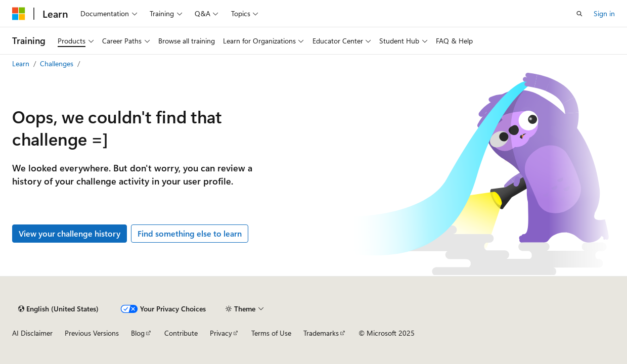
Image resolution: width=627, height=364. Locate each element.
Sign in (604, 13)
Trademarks (321, 333)
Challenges (58, 63)
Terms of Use (271, 333)
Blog (138, 333)
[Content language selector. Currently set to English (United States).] (58, 309)
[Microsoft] (19, 14)
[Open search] (579, 14)
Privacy (221, 333)
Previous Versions (92, 333)
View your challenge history (70, 233)
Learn (22, 63)
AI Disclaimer (32, 333)
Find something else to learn (190, 233)
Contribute (181, 333)
